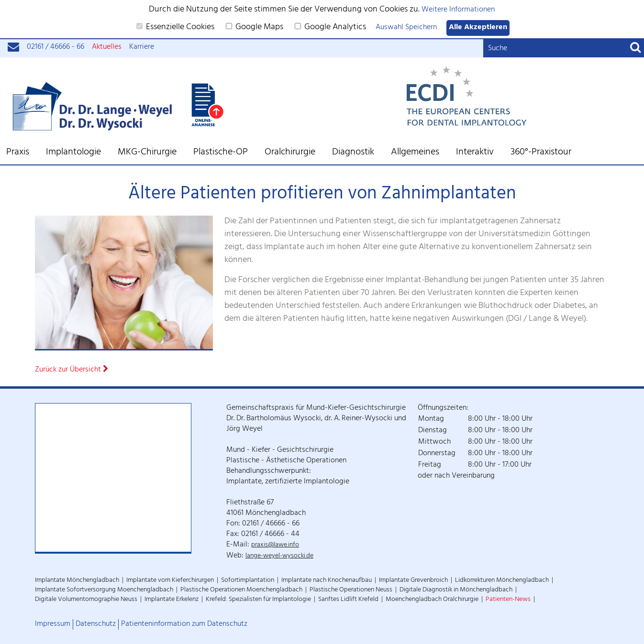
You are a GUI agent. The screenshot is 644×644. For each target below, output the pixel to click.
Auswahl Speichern (406, 28)
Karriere (142, 48)
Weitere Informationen (458, 10)
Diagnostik (353, 153)
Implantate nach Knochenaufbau (327, 581)
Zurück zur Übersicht (72, 370)
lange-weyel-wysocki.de (279, 556)
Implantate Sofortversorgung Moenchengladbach (104, 590)
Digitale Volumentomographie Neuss (86, 600)
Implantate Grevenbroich (413, 581)
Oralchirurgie (290, 153)
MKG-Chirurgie (147, 153)
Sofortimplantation (248, 581)
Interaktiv (475, 153)
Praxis (18, 153)
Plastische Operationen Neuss (351, 590)
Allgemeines (415, 153)
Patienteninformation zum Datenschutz (184, 624)
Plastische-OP (221, 153)
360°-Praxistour (541, 153)
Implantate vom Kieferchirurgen (170, 581)
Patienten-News (508, 600)
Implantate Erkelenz (172, 600)
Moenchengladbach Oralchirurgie (432, 600)
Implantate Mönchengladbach (77, 581)
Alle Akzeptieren (478, 28)
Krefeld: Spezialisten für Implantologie (258, 600)
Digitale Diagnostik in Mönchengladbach (456, 590)
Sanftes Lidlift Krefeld (348, 600)
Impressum (53, 624)
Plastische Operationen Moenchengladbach (241, 590)
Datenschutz (96, 624)
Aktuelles (107, 48)
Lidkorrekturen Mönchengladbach (502, 581)
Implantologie (73, 153)
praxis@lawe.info (275, 545)
